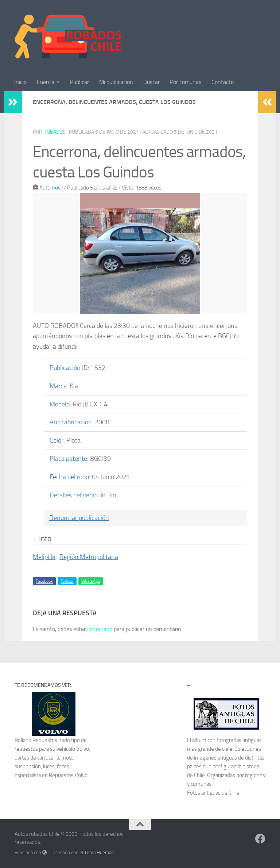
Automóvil (51, 188)
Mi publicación (116, 82)
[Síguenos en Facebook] (260, 839)
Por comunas (186, 82)
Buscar (151, 82)
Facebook (44, 581)
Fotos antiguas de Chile (213, 793)
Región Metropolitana (89, 557)
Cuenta (46, 82)
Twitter (67, 581)
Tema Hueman (99, 852)
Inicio (20, 82)
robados (55, 132)
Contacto (223, 82)
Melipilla (44, 557)
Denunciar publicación (79, 518)
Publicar (79, 82)
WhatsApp (91, 581)
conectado (100, 629)
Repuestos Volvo (68, 775)
